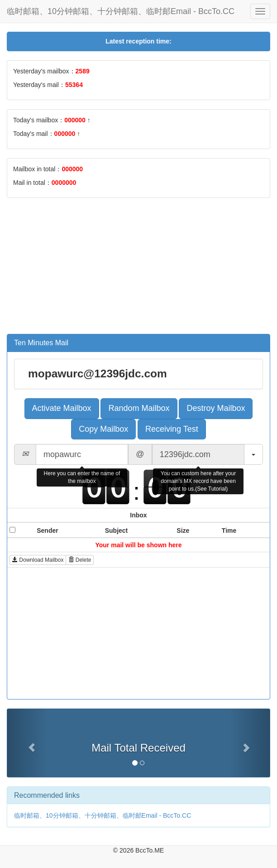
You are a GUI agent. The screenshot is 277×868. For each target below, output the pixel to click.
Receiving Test (172, 429)
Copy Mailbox (103, 429)
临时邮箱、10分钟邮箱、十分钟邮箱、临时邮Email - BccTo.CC (121, 11)
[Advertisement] (138, 270)
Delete (80, 560)
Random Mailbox (139, 408)
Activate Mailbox (62, 408)
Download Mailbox (38, 560)
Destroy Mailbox (216, 408)
